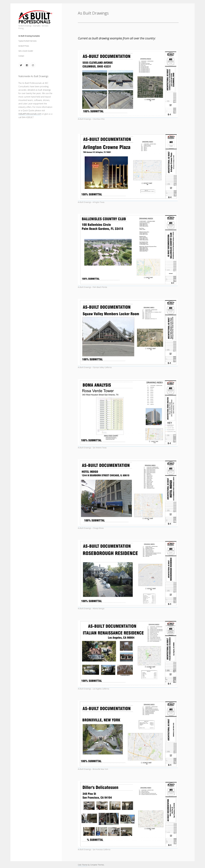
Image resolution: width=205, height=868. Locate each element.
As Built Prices (24, 46)
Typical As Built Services (27, 41)
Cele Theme (83, 865)
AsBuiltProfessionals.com (30, 114)
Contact (21, 56)
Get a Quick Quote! (26, 51)
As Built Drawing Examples (29, 36)
